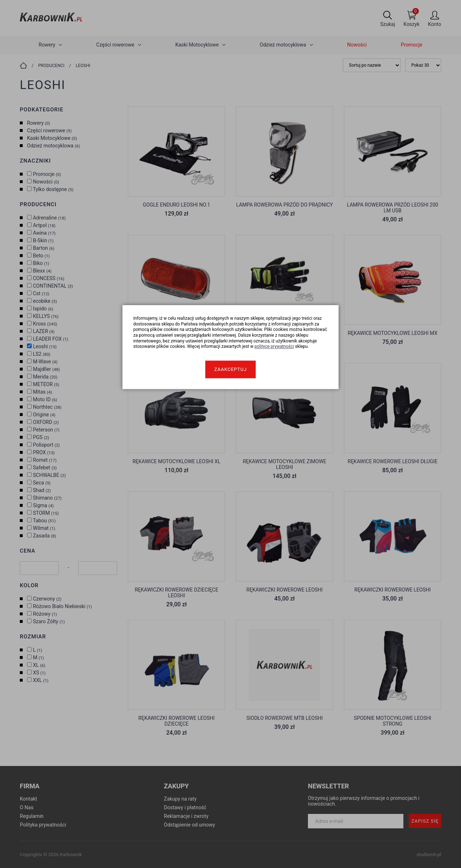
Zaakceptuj (230, 369)
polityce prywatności (274, 347)
